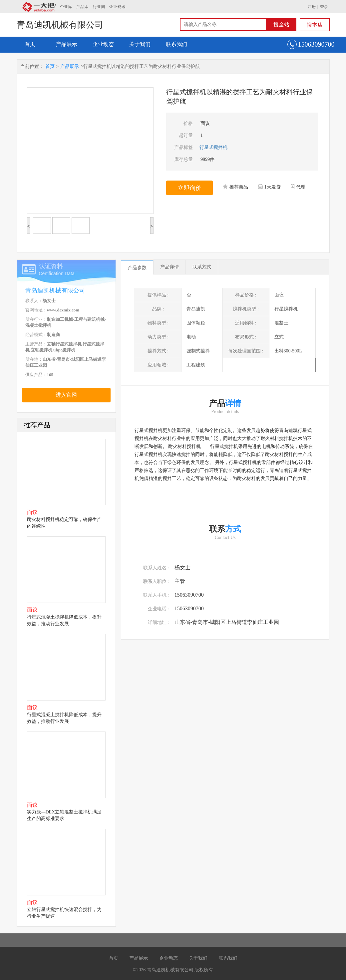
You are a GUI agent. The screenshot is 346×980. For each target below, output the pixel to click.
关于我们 (140, 44)
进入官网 (66, 395)
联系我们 (176, 44)
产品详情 (170, 267)
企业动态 (103, 44)
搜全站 (281, 24)
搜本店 (315, 25)
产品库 (82, 7)
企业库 (66, 7)
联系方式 (202, 267)
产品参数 (137, 268)
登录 (324, 7)
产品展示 (67, 44)
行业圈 (99, 7)
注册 (312, 7)
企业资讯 (117, 7)
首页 (30, 44)
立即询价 (189, 188)
